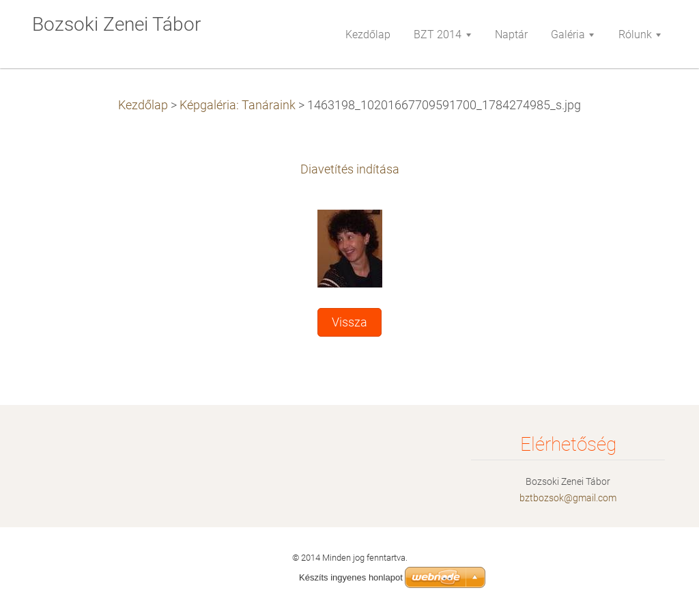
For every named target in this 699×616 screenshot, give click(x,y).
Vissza (349, 322)
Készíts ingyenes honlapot (351, 577)
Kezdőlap (143, 105)
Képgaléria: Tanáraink (238, 105)
